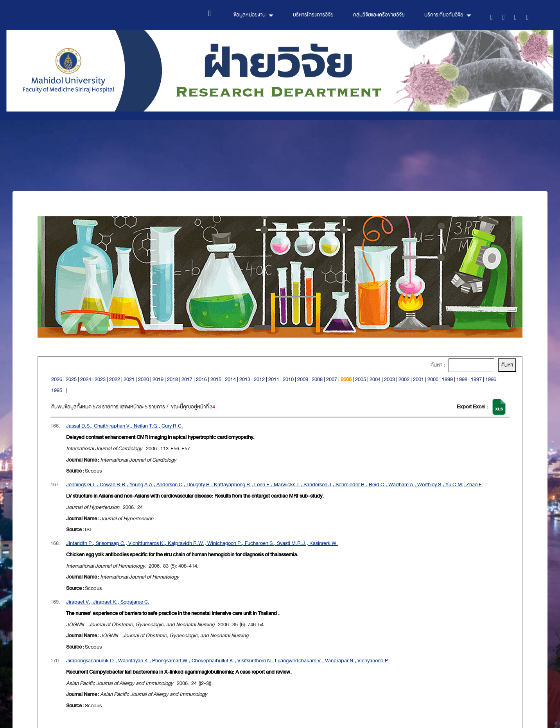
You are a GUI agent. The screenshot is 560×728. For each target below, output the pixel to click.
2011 (274, 379)
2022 (115, 379)
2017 (187, 379)
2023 (100, 379)
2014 (230, 379)
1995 (57, 390)
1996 (491, 379)
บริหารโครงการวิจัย (313, 15)
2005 (361, 379)
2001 (418, 379)
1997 (476, 379)
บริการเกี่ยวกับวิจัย (444, 15)
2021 (129, 379)
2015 (216, 379)
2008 (317, 379)
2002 (404, 379)
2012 (259, 379)
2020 (144, 379)
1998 (462, 379)
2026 (57, 379)
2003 (389, 379)
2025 (71, 379)
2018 (172, 379)
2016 (201, 379)
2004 (375, 379)
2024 (86, 379)
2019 (158, 379)
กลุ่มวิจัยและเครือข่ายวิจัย (379, 15)
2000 (433, 379)
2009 (303, 379)
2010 (288, 379)
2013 (245, 379)
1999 (447, 379)
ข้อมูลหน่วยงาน (249, 15)
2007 (332, 379)
